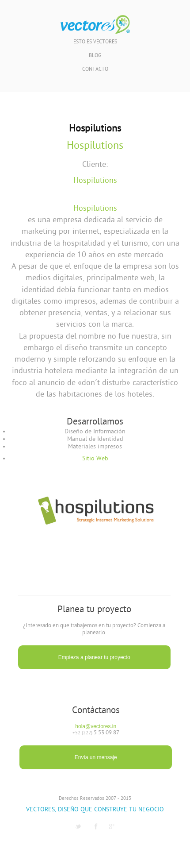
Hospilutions (95, 146)
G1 (112, 826)
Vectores (95, 25)
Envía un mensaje (96, 757)
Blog (95, 56)
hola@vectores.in (96, 726)
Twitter (78, 826)
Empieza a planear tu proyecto (94, 657)
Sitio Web (95, 459)
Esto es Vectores (95, 42)
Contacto (95, 70)
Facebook (96, 826)
